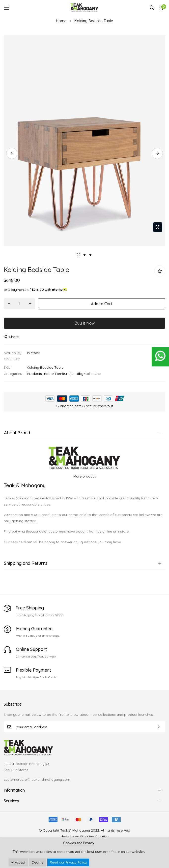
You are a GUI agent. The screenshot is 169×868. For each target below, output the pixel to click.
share (11, 337)
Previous (12, 153)
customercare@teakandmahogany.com (37, 779)
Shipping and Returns (26, 563)
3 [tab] (90, 255)
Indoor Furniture (56, 374)
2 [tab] (84, 255)
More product (84, 476)
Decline (38, 862)
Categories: (13, 374)
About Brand (17, 433)
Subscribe (158, 727)
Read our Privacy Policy (68, 862)
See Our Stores (16, 770)
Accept (20, 862)
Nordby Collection (86, 374)
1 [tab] (79, 255)
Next (157, 153)
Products (34, 374)
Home (61, 21)
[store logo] (85, 8)
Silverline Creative (94, 837)
